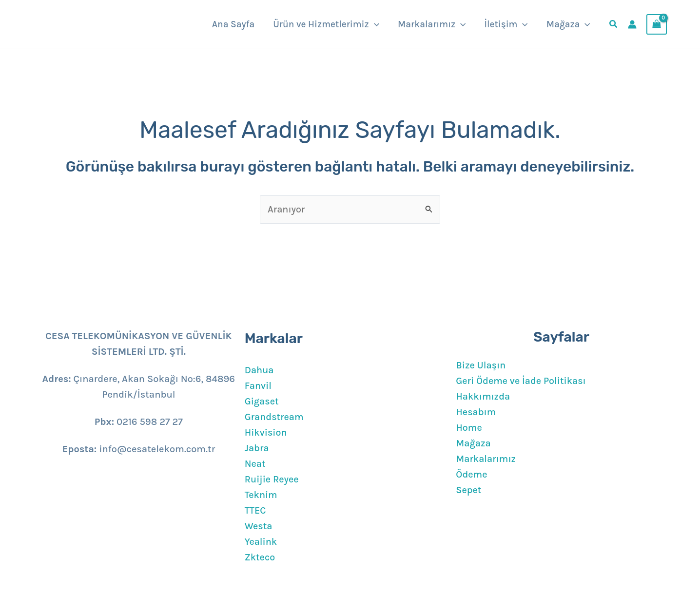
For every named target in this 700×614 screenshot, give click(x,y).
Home (469, 428)
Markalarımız (486, 459)
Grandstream (274, 417)
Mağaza (473, 443)
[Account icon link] (632, 24)
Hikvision (266, 432)
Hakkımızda (483, 396)
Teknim (261, 495)
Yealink (261, 542)
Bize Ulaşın (481, 365)
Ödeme (472, 474)
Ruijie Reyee (272, 479)
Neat (255, 464)
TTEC (255, 510)
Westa (259, 526)
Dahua (260, 370)
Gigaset (262, 401)
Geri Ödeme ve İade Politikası (522, 381)
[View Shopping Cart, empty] (657, 24)
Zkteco (260, 557)
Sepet (469, 490)
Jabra (257, 448)
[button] (374, 24)
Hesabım (476, 412)
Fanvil (258, 386)
